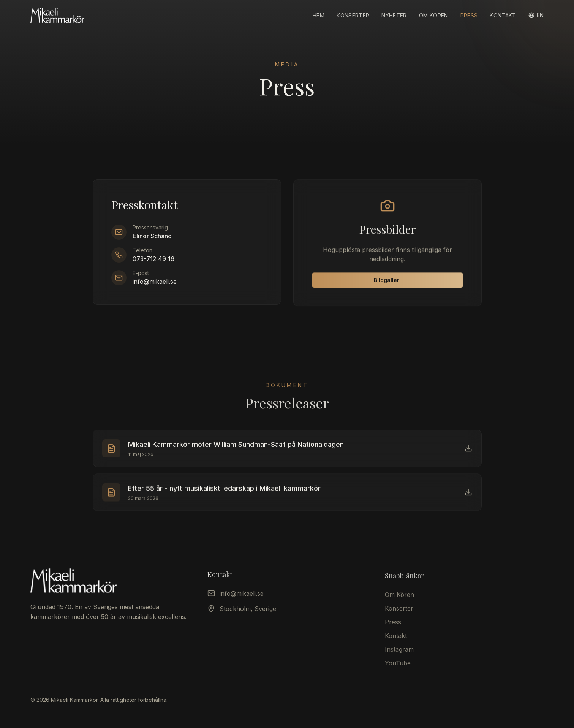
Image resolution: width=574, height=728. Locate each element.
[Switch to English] (536, 15)
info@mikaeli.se (155, 283)
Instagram (399, 654)
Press (469, 15)
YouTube (398, 667)
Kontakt (503, 15)
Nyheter (394, 15)
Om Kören (434, 15)
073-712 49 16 (153, 260)
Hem (319, 15)
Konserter (353, 15)
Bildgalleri (387, 282)
